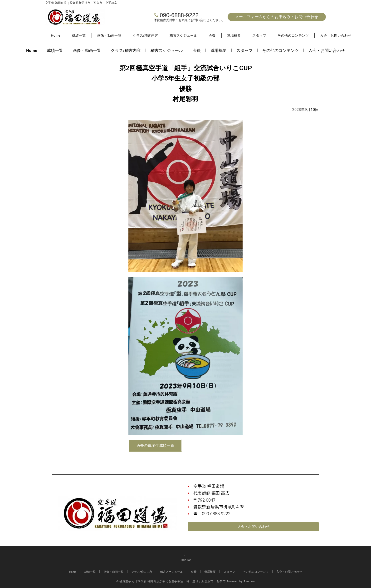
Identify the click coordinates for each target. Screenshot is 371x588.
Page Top (185, 557)
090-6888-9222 (179, 15)
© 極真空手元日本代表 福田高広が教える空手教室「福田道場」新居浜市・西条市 (171, 581)
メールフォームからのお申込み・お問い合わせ (277, 17)
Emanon (249, 581)
